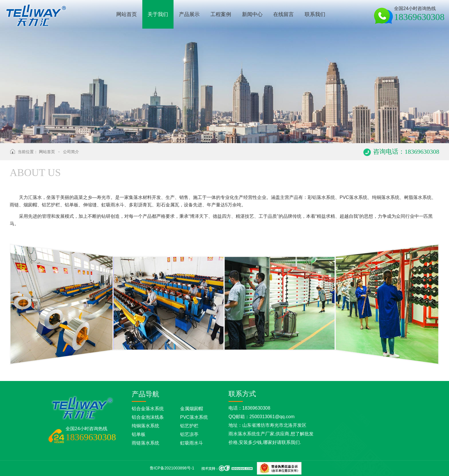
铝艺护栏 (189, 426)
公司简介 (71, 152)
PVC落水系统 (194, 417)
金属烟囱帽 (192, 409)
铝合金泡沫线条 (148, 417)
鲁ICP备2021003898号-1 (172, 468)
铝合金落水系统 (148, 409)
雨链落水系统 (145, 443)
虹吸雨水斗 (192, 443)
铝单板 (139, 434)
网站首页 (47, 152)
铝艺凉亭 (189, 434)
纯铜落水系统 (145, 426)
